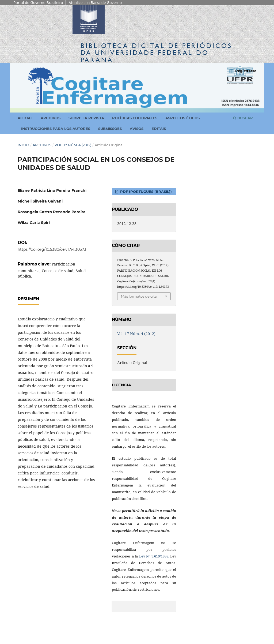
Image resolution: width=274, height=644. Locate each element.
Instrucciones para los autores (56, 129)
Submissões (110, 129)
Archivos (51, 118)
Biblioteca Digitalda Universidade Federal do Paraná (156, 53)
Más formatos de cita (139, 296)
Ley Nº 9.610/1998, (154, 556)
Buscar (243, 118)
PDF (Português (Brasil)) (145, 192)
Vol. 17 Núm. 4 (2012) (73, 145)
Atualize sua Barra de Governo (95, 3)
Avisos (137, 129)
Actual (25, 118)
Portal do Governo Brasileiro (38, 3)
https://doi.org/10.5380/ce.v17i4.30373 (52, 249)
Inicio (23, 145)
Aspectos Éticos (182, 118)
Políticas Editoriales (135, 118)
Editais (159, 129)
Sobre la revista (86, 118)
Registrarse (246, 71)
